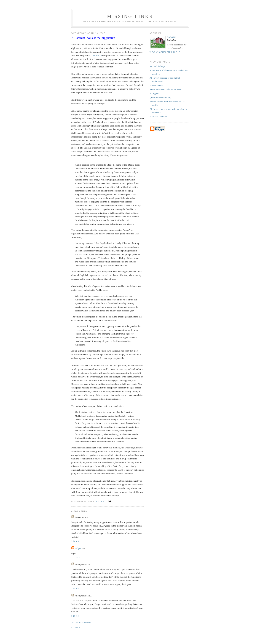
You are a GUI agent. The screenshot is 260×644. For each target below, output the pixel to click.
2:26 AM (75, 541)
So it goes (154, 93)
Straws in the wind (158, 117)
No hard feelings (157, 66)
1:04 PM (75, 589)
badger (78, 548)
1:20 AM (75, 616)
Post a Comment (82, 622)
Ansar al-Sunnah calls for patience (166, 89)
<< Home (76, 627)
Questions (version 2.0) (160, 98)
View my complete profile (165, 52)
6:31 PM (100, 502)
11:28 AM (76, 558)
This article (96, 55)
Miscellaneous (156, 85)
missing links (130, 16)
